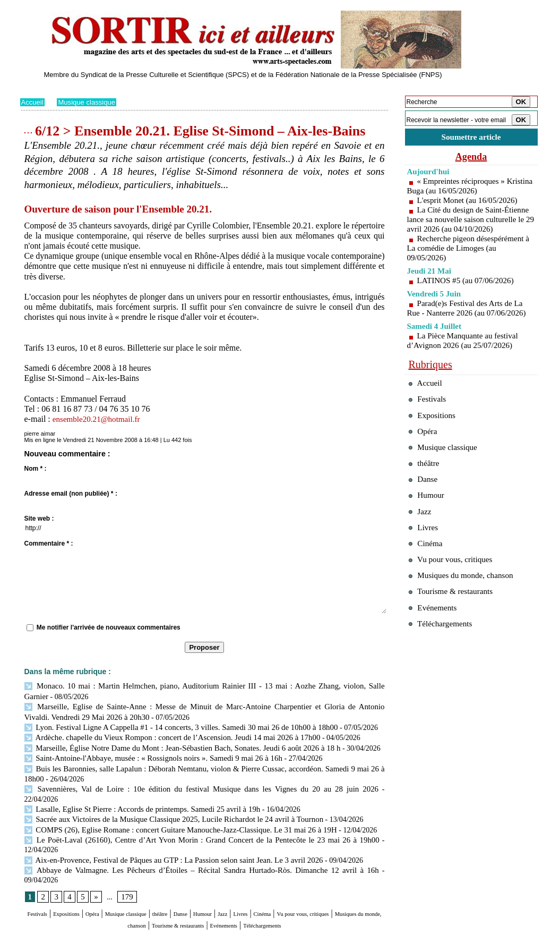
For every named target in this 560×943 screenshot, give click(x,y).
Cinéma (355, 876)
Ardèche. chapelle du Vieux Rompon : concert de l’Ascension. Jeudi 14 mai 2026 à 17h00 (164, 734)
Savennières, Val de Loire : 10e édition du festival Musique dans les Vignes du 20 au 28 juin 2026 (176, 783)
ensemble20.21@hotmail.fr (99, 419)
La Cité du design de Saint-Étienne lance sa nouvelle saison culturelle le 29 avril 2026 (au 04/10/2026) (469, 226)
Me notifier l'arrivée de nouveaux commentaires (109, 627)
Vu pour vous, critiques (456, 594)
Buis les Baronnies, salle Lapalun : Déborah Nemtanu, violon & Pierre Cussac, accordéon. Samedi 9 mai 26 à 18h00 (205, 763)
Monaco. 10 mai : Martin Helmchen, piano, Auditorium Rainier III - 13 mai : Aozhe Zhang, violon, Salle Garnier (202, 686)
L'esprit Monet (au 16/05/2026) (471, 202)
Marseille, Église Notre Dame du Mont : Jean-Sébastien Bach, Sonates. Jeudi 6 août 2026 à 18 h (173, 744)
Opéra (118, 876)
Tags (156, 935)
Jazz (301, 876)
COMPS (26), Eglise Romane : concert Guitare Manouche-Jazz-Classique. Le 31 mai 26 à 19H (172, 812)
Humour (273, 876)
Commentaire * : (49, 543)
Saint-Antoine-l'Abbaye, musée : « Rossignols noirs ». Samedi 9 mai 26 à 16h (146, 754)
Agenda (471, 158)
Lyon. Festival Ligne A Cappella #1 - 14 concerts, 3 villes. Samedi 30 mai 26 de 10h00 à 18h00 (172, 724)
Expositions (81, 876)
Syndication (80, 935)
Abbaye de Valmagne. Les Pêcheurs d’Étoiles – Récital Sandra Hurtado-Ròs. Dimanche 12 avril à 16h (182, 841)
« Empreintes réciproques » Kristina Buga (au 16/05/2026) (459, 188)
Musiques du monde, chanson (173, 886)
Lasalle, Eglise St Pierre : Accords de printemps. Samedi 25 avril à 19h (136, 792)
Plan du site (35, 935)
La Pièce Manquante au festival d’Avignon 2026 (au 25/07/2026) (466, 352)
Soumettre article (471, 138)
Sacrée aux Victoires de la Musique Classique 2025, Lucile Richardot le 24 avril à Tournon (165, 802)
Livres (325, 876)
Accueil (33, 102)
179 (126, 858)
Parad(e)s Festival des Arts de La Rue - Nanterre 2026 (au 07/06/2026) (470, 320)
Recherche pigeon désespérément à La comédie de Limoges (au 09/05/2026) (469, 260)
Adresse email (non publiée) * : (71, 494)
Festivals (40, 876)
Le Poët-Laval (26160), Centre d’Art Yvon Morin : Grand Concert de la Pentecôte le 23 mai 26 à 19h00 (184, 822)
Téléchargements (205, 896)
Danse (243, 876)
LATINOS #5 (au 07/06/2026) (468, 292)
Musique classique (90, 102)
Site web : (39, 519)
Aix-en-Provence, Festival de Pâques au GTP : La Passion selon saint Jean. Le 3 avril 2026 (165, 831)
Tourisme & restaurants (269, 886)
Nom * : (36, 469)
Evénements (335, 886)
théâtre (214, 876)
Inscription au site (123, 935)
